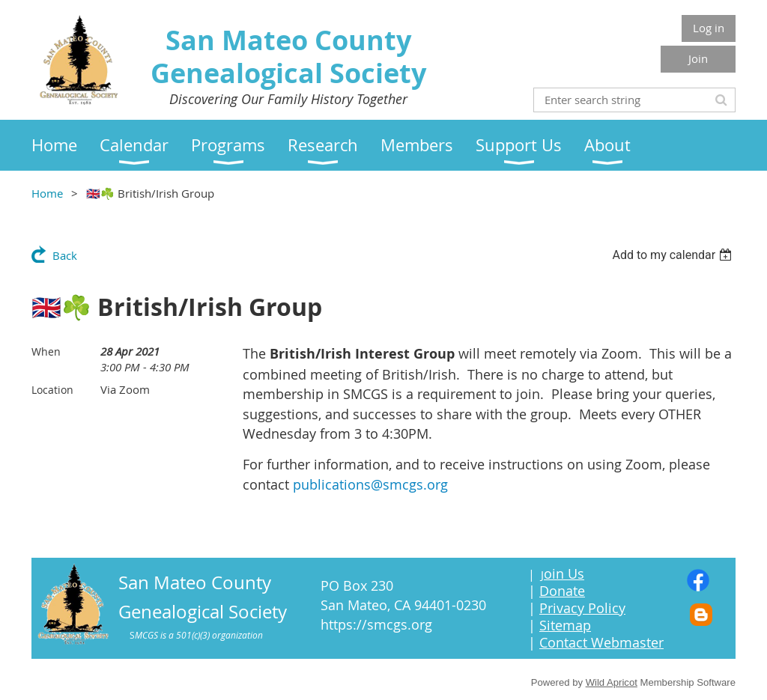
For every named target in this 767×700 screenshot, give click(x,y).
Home (47, 193)
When (46, 351)
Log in (709, 28)
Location (52, 390)
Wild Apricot (612, 682)
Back (65, 255)
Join (698, 58)
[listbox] (674, 255)
